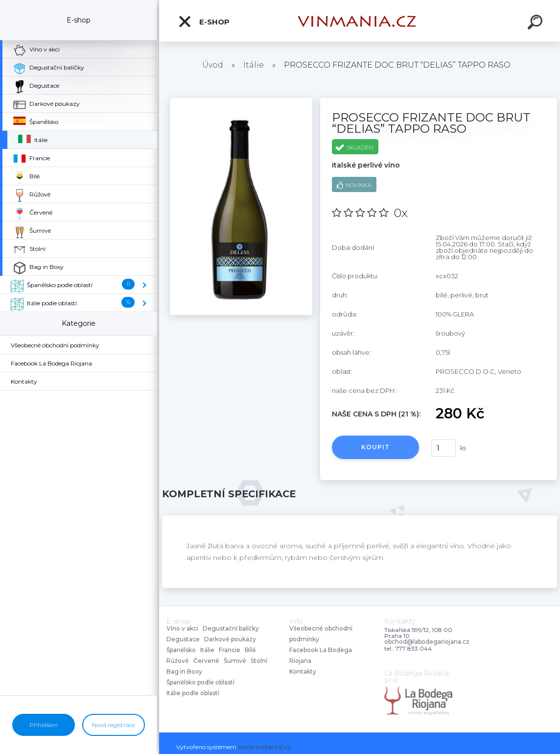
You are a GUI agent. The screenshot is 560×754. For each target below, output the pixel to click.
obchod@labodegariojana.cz (427, 642)
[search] (537, 24)
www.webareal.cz (265, 747)
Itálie (254, 65)
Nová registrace (114, 725)
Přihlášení (44, 725)
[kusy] (443, 448)
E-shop (204, 22)
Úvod (213, 65)
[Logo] (360, 21)
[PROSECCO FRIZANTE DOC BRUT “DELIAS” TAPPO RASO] (241, 101)
